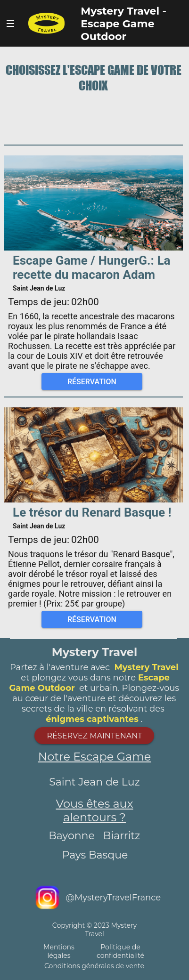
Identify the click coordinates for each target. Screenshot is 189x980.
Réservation (92, 382)
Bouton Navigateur (11, 23)
